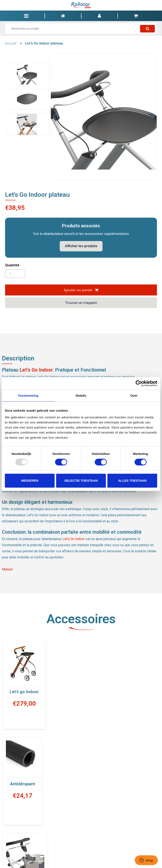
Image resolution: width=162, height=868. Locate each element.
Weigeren (30, 480)
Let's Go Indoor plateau (44, 43)
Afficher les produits (81, 246)
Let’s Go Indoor (36, 370)
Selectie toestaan (81, 480)
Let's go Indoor (24, 692)
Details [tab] (81, 396)
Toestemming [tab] (28, 396)
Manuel (7, 569)
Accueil (11, 43)
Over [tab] (134, 396)
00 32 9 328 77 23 (81, 858)
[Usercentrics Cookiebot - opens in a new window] (139, 383)
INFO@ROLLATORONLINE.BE (113, 858)
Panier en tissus (25, 790)
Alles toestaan (132, 480)
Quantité (12, 265)
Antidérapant (105, 688)
